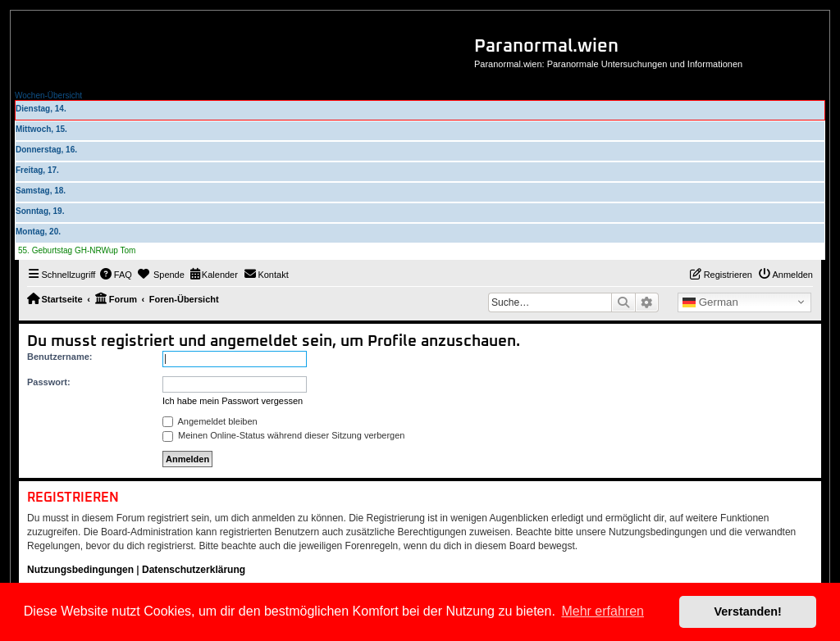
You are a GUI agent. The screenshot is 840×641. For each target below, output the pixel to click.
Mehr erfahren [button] (603, 611)
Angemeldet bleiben (210, 421)
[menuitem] (116, 275)
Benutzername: (59, 357)
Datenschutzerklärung (194, 570)
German (710, 302)
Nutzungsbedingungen (80, 570)
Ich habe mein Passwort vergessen (233, 401)
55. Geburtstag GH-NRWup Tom (77, 250)
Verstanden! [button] (748, 611)
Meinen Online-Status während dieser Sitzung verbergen (283, 435)
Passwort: (49, 382)
